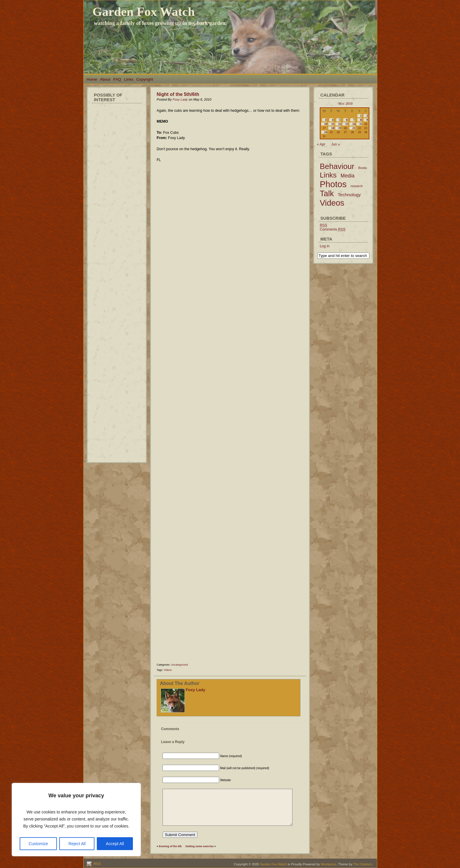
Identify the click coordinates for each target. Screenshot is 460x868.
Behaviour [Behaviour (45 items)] (337, 166)
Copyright (145, 79)
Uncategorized (180, 665)
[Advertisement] (117, 194)
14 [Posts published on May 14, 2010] (354, 124)
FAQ (117, 79)
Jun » (336, 144)
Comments (333, 229)
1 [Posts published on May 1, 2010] (361, 116)
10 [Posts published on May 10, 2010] (326, 124)
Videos (168, 670)
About (105, 79)
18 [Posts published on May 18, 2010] (333, 128)
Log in (325, 246)
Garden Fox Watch (144, 12)
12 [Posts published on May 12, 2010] (340, 124)
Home (92, 79)
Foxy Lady (180, 99)
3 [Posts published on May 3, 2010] (326, 120)
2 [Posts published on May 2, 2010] (367, 116)
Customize (38, 844)
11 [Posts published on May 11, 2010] (333, 124)
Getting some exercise (199, 846)
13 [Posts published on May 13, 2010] (347, 124)
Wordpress (328, 864)
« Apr (321, 144)
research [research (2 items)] (357, 186)
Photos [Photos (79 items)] (333, 184)
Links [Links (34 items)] (328, 175)
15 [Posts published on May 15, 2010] (361, 124)
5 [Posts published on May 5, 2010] (340, 120)
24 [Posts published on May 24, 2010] (326, 132)
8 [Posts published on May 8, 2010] (361, 120)
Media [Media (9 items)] (348, 176)
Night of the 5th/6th (178, 94)
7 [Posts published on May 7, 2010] (354, 120)
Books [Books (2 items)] (363, 168)
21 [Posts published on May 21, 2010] (354, 128)
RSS (97, 864)
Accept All (115, 844)
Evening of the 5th (170, 846)
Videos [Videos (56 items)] (332, 203)
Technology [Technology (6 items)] (349, 195)
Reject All (77, 844)
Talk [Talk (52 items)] (327, 194)
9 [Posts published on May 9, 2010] (367, 120)
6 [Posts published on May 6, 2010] (347, 120)
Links (129, 79)
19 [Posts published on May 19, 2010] (340, 128)
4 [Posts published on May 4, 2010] (333, 120)
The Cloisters (363, 864)
